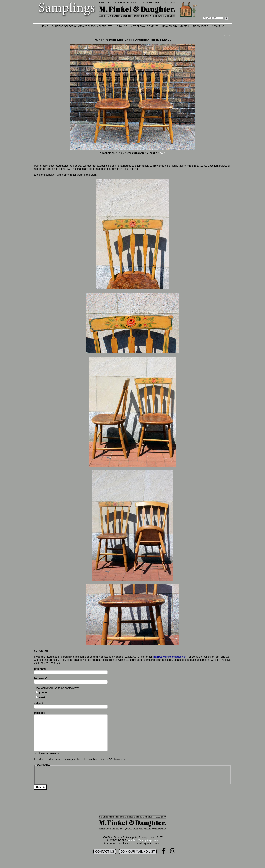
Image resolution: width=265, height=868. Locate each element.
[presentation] (65, 775)
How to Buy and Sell (176, 26)
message (40, 713)
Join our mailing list (138, 852)
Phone (43, 693)
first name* (41, 669)
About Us (218, 26)
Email (42, 697)
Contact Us (105, 852)
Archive (122, 26)
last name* (40, 678)
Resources (201, 26)
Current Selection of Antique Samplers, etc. (83, 26)
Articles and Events (145, 26)
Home (45, 26)
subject (39, 703)
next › (227, 35)
